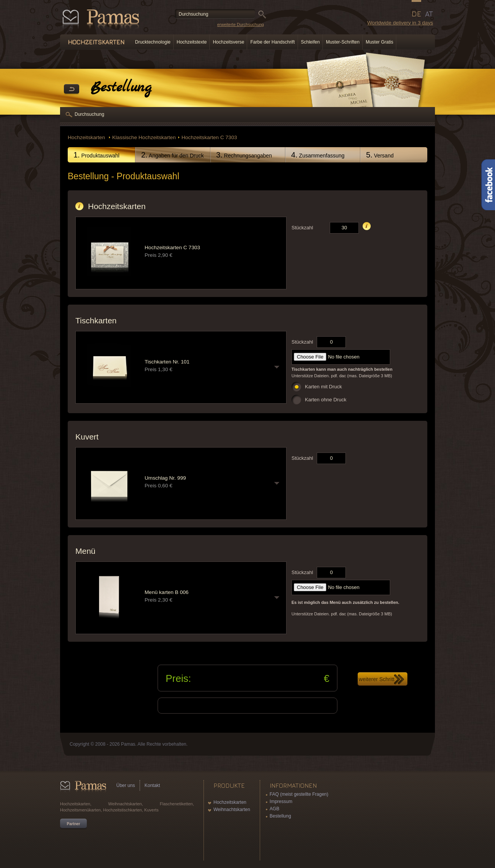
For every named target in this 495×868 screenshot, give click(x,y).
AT (429, 14)
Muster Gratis (379, 42)
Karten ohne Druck (326, 400)
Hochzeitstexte (192, 42)
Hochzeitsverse (228, 42)
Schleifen (310, 42)
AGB (274, 809)
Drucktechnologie (153, 42)
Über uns (126, 785)
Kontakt (152, 785)
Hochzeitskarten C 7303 (209, 137)
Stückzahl (302, 228)
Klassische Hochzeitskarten (144, 137)
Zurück (72, 89)
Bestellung (280, 816)
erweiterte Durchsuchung (241, 24)
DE (416, 14)
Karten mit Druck (323, 387)
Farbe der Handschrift (272, 42)
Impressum (281, 801)
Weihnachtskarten (232, 810)
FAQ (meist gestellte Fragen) (299, 794)
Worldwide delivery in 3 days (400, 23)
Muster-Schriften (343, 42)
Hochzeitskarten (87, 137)
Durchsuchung (89, 114)
